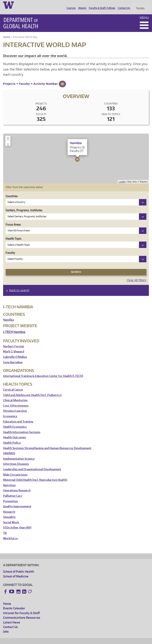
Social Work (11, 517)
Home (7, 31)
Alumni (81, 5)
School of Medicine (16, 571)
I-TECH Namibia (14, 326)
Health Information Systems (22, 427)
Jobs (6, 626)
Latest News (12, 617)
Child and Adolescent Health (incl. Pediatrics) (32, 389)
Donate (140, 5)
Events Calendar (14, 603)
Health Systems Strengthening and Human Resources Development (47, 443)
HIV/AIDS (9, 448)
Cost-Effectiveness (16, 400)
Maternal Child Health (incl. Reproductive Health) (35, 474)
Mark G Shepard (14, 346)
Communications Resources (22, 612)
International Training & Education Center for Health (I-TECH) (43, 370)
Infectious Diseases (16, 459)
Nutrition (9, 480)
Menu (144, 12)
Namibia (9, 314)
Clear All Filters (137, 274)
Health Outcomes (15, 432)
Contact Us (123, 5)
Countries (12, 190)
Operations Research (17, 485)
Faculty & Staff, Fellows (101, 5)
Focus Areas (13, 219)
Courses (70, 5)
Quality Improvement (17, 501)
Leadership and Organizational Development (32, 464)
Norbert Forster (14, 341)
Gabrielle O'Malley (15, 352)
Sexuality (9, 512)
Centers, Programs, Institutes (24, 205)
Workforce (10, 533)
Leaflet (122, 176)
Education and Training (18, 416)
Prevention (10, 496)
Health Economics (15, 421)
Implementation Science (19, 453)
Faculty (10, 247)
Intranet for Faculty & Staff (21, 607)
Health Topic (14, 233)
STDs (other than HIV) (17, 522)
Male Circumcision (15, 469)
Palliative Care (13, 490)
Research (9, 506)
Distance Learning (15, 405)
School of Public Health (19, 566)
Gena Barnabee (13, 357)
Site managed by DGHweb (100, 640)
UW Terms (75, 640)
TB (5, 528)
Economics (10, 411)
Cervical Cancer (13, 384)
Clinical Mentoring (15, 395)
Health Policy (12, 437)
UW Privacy (58, 640)
